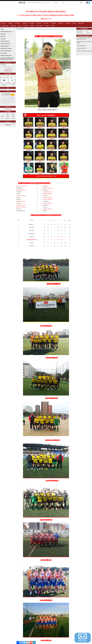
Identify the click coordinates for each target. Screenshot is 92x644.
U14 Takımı (32, 23)
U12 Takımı (17, 23)
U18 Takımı (60, 23)
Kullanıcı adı (3, 65)
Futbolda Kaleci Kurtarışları (6, 48)
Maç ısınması (3, 34)
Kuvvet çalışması (4, 53)
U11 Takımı (10, 23)
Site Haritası (8, 109)
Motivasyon (3, 36)
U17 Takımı (53, 23)
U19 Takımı (68, 23)
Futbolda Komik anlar (5, 41)
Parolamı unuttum (8, 70)
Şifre (4, 66)
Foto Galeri (26, 26)
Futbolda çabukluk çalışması (6, 32)
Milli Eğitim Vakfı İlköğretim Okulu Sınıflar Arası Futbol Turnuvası (8, 59)
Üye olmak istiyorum (8, 71)
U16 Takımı (46, 23)
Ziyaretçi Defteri (40, 26)
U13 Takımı (24, 23)
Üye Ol (30, 3)
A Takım (74, 23)
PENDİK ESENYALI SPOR (6, 56)
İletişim (47, 26)
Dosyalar (32, 26)
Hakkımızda (13, 26)
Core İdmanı (3, 39)
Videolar (53, 26)
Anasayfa (3, 23)
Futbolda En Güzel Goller (6, 44)
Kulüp (19, 26)
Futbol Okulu (81, 23)
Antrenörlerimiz (5, 26)
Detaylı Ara (8, 125)
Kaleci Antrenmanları (5, 46)
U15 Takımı (39, 23)
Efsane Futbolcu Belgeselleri (6, 51)
